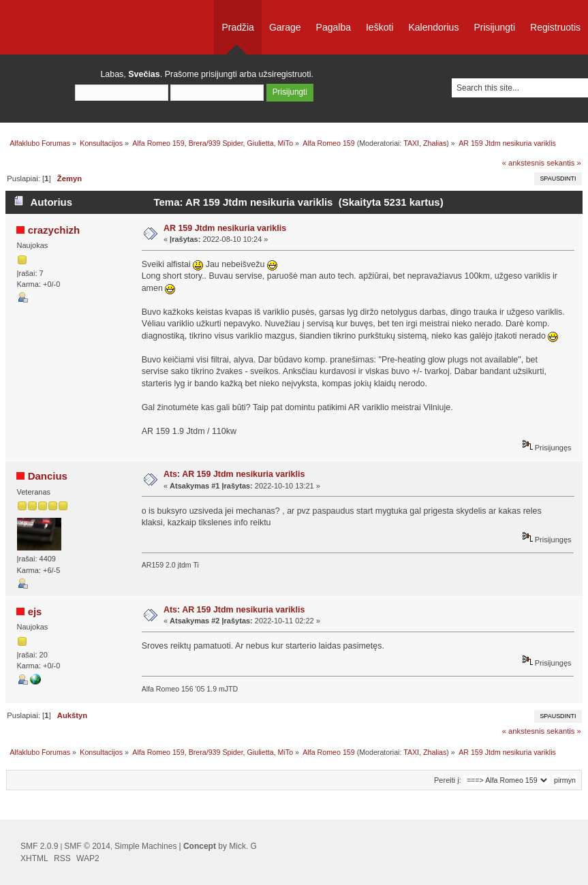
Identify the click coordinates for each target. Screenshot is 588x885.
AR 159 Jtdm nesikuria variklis (225, 228)
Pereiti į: (448, 780)
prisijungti (219, 74)
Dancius (48, 476)
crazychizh (54, 230)
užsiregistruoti (285, 74)
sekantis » (564, 163)
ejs (35, 611)
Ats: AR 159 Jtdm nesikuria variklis (234, 474)
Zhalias (435, 143)
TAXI (411, 143)
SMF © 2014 (87, 846)
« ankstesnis (523, 163)
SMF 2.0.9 (39, 846)
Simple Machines (145, 846)
